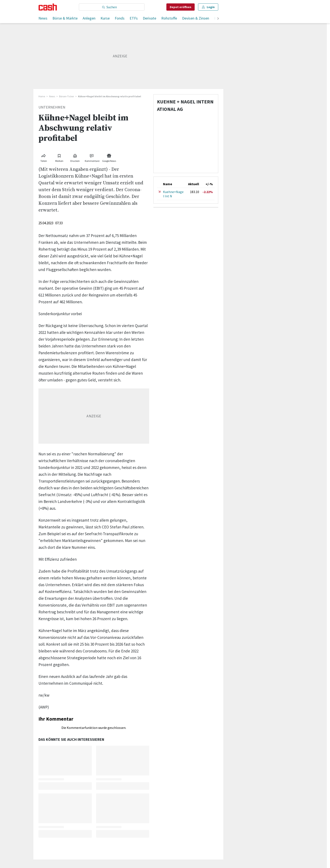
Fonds (120, 18)
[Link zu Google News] (109, 157)
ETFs (134, 18)
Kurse (105, 18)
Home (42, 96)
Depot (181, 7)
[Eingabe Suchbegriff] (112, 7)
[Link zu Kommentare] (92, 157)
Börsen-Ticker (67, 96)
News (43, 18)
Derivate (149, 18)
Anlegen (89, 18)
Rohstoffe (169, 18)
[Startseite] (48, 7)
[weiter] (218, 19)
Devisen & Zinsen (196, 18)
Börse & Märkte (65, 18)
